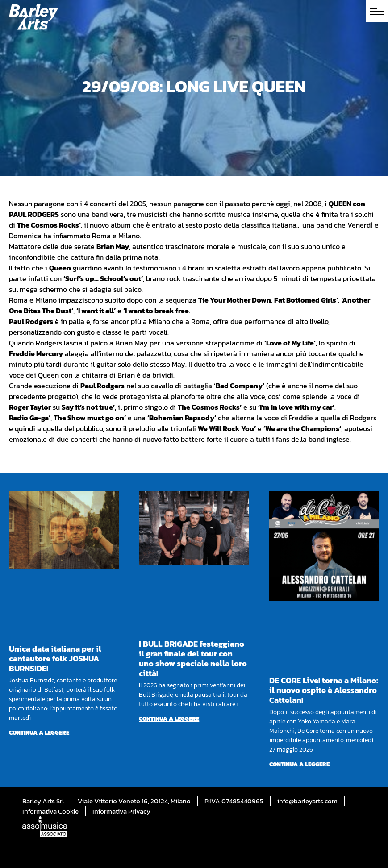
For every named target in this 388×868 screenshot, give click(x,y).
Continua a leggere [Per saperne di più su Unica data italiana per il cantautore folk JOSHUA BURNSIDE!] (39, 733)
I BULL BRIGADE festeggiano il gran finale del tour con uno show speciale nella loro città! (193, 658)
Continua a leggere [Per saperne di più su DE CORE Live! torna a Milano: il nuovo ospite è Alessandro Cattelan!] (299, 764)
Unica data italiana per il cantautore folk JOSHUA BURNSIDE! (55, 658)
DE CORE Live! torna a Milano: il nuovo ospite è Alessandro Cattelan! (324, 690)
